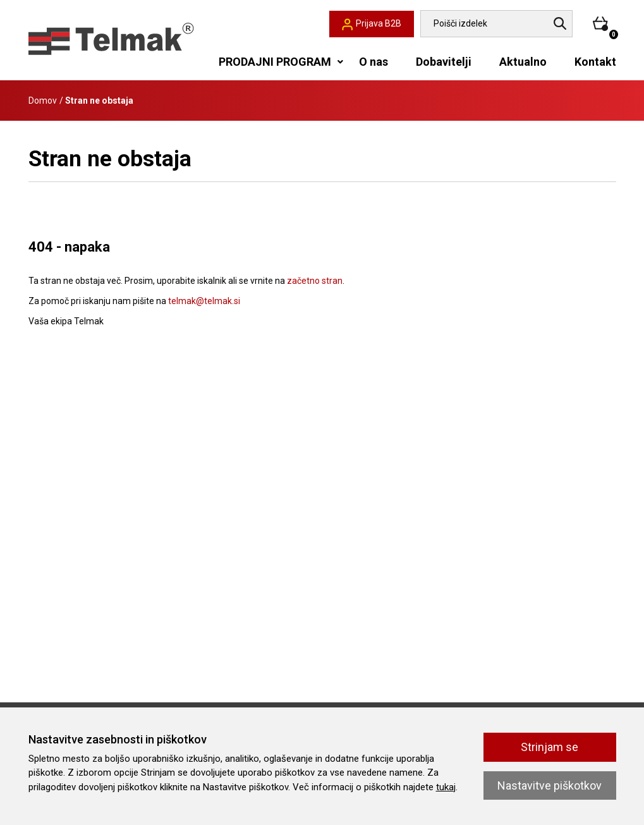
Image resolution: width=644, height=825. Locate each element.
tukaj (446, 787)
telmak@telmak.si (204, 301)
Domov (43, 101)
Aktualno (523, 62)
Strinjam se (550, 747)
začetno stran (315, 281)
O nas (374, 62)
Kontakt (595, 62)
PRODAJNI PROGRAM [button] (275, 62)
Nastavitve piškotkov (550, 785)
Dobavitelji (444, 62)
